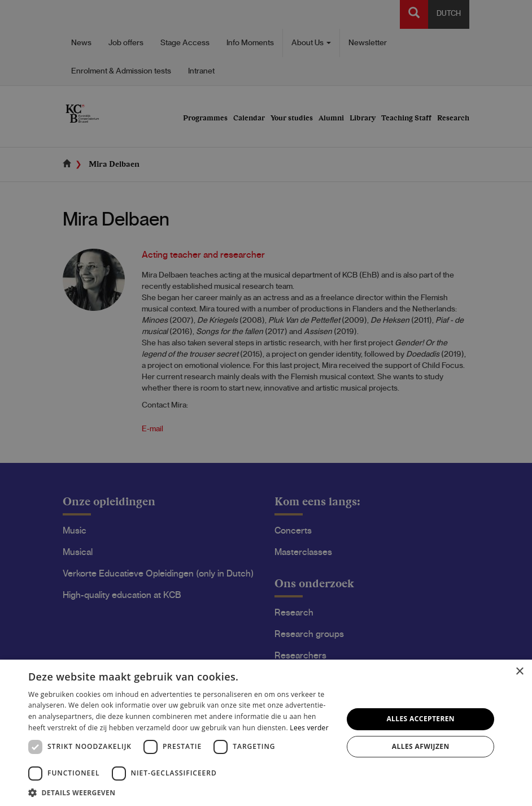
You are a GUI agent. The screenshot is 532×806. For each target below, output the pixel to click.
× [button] (519, 672)
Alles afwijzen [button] (421, 746)
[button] (181, 792)
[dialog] (266, 403)
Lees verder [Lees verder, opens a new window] (309, 728)
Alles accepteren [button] (420, 719)
